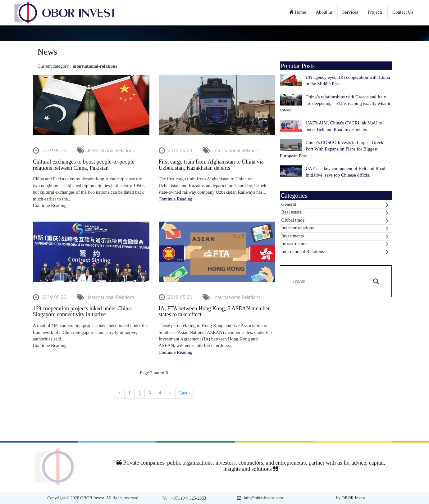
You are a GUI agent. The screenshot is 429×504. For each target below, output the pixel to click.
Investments (335, 236)
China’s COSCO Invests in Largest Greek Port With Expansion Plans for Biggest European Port (332, 149)
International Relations (335, 252)
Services (350, 12)
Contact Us (403, 12)
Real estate (335, 213)
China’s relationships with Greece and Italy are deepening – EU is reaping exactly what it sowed (335, 103)
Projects (375, 12)
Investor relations (335, 228)
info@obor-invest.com (263, 498)
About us (324, 12)
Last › (185, 393)
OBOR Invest (354, 498)
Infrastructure (335, 244)
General (335, 205)
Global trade (335, 221)
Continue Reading (50, 205)
